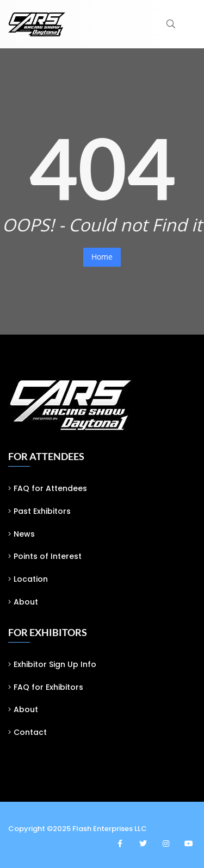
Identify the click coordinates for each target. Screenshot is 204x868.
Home (102, 257)
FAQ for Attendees (50, 488)
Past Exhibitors (42, 511)
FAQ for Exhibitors (48, 687)
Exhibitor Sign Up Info (55, 664)
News (24, 534)
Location (31, 579)
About (26, 602)
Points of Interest (48, 556)
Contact (30, 732)
